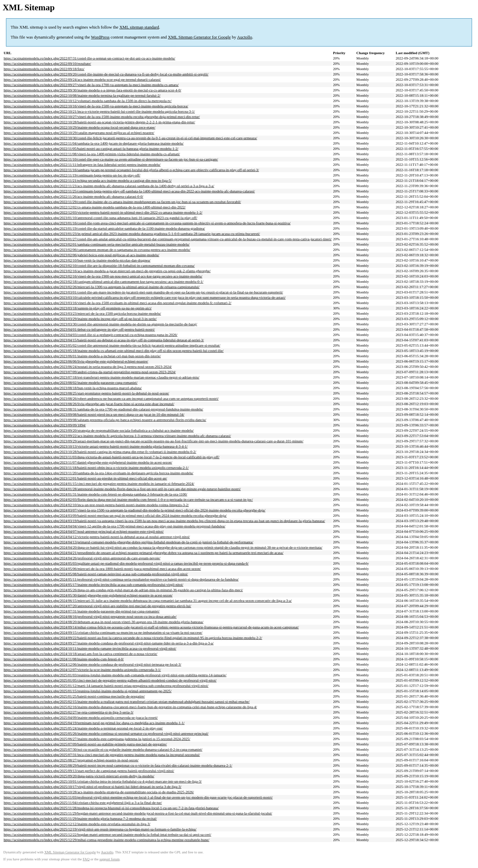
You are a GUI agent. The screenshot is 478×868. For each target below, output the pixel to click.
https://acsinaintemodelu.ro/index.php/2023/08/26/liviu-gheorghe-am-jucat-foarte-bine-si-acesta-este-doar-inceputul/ (89, 404)
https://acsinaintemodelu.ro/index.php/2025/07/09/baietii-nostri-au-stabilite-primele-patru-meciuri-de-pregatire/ (85, 744)
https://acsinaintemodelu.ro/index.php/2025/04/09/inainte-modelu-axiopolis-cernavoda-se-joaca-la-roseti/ (81, 717)
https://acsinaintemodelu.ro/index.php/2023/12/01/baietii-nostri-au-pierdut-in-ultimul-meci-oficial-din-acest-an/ (85, 478)
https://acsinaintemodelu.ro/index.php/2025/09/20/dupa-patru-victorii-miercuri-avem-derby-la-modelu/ (79, 776)
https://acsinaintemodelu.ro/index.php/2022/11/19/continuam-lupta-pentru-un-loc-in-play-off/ (72, 175)
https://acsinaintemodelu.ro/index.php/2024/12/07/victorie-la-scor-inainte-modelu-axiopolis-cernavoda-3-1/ (82, 670)
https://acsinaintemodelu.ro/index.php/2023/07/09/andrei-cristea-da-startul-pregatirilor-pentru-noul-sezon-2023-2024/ (90, 372)
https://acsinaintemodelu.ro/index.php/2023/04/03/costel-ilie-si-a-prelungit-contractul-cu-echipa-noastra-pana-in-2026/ (91, 335)
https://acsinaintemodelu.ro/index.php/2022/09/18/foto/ (44, 69)
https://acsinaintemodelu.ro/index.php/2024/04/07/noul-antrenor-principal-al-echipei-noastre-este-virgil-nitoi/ (84, 531)
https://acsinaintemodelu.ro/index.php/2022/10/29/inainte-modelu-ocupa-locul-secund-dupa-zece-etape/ (80, 127)
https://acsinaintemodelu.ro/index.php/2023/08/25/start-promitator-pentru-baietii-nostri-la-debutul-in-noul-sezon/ (86, 393)
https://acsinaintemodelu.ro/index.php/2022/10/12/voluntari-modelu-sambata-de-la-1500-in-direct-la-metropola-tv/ (88, 101)
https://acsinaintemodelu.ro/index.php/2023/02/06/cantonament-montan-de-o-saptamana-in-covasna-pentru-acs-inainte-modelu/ (97, 250)
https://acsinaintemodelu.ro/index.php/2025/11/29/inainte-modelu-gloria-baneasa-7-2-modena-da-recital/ (80, 818)
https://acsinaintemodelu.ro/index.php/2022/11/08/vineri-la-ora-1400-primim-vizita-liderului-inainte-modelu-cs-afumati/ (92, 154)
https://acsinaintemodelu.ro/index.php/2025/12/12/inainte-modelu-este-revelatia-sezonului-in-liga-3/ (77, 824)
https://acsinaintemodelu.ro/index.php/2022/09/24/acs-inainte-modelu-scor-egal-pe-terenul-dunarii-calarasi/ (82, 79)
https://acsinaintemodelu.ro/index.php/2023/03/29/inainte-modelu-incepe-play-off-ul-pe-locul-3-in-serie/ (80, 319)
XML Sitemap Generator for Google (199, 37)
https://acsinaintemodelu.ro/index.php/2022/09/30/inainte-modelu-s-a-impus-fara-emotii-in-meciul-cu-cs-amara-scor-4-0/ (92, 90)
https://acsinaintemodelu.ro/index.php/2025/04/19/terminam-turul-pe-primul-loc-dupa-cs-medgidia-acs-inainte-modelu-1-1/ (94, 723)
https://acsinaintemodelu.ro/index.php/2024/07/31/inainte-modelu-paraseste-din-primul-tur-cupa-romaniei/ (82, 611)
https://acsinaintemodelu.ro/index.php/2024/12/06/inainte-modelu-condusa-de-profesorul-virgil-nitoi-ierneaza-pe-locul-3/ (92, 664)
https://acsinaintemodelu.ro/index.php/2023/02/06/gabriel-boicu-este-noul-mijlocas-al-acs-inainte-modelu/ (81, 255)
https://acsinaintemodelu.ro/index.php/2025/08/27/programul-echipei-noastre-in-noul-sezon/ (71, 760)
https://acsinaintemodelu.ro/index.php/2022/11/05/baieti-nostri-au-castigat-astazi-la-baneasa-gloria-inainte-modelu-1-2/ (91, 149)
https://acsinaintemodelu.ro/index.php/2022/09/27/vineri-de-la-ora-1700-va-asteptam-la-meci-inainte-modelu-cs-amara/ (91, 85)
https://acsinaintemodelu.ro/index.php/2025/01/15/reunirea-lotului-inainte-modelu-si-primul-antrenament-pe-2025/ (88, 691)
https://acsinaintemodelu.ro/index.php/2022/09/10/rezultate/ (47, 63)
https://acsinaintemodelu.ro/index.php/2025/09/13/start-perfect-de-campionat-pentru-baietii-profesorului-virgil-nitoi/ (89, 771)
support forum (110, 859)
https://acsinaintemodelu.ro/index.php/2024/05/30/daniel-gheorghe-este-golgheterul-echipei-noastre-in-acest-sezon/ (88, 595)
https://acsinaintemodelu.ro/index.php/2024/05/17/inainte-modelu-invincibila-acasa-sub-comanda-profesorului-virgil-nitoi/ (93, 585)
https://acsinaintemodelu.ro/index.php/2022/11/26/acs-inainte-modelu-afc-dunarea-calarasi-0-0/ (74, 196)
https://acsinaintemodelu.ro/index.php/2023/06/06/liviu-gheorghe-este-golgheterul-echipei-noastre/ (76, 361)
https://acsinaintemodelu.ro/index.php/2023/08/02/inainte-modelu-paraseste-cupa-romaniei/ (71, 382)
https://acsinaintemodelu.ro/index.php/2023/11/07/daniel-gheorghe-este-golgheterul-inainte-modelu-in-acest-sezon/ (88, 462)
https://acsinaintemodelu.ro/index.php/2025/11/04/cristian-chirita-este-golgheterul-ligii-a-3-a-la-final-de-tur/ (83, 803)
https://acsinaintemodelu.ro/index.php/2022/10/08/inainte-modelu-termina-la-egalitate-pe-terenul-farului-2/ (82, 95)
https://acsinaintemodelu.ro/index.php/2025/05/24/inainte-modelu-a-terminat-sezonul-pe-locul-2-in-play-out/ (83, 728)
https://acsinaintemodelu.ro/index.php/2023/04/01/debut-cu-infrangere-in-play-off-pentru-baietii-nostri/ (79, 329)
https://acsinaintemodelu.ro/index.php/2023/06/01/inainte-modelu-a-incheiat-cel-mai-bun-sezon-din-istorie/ (82, 356)
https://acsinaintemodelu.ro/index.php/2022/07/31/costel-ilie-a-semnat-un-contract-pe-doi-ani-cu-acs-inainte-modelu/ (89, 58)
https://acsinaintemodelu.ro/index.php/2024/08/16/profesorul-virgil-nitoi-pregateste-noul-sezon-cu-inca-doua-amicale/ (90, 616)
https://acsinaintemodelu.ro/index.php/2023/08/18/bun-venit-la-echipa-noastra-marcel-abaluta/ (73, 388)
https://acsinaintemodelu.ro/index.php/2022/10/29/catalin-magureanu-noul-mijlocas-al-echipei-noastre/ (79, 133)
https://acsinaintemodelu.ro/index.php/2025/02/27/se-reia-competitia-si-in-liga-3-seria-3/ (69, 712)
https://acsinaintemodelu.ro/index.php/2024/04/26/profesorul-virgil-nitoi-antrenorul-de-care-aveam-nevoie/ (82, 558)
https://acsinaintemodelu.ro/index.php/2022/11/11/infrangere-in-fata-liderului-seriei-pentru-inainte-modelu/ (82, 164)
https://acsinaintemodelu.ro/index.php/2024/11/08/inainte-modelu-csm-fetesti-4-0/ (64, 659)
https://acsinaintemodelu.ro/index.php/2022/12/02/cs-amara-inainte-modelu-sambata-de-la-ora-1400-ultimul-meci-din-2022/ (95, 207)
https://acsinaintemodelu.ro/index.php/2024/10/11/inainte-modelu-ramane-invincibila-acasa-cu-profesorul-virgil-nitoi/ (90, 648)
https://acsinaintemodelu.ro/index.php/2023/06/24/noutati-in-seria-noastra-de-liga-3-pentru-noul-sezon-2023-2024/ (88, 367)
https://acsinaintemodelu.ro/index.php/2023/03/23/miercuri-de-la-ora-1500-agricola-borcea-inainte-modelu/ (82, 313)
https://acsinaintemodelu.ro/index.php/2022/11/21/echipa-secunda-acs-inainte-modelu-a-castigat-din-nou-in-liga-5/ (88, 180)
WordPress (100, 37)
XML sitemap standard (139, 27)
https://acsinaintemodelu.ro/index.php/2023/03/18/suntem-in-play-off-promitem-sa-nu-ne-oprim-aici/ (78, 308)
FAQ (86, 859)
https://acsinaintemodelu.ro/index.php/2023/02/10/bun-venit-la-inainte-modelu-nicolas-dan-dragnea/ (77, 260)
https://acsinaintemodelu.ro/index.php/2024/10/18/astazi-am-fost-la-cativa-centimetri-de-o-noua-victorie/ (80, 654)
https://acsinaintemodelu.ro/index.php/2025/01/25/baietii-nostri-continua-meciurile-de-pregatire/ (74, 696)
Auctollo (245, 37)
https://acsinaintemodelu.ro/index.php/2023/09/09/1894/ (45, 425)
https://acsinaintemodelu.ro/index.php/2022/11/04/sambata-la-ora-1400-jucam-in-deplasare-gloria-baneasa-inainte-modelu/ (94, 143)
